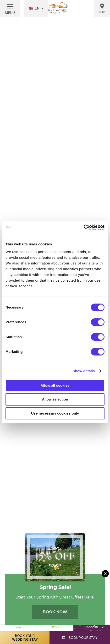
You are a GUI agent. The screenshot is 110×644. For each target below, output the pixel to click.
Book (82, 637)
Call (18, 627)
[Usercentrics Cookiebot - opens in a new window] (84, 228)
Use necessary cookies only (55, 413)
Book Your (25, 637)
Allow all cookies (55, 385)
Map (102, 9)
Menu (10, 13)
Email (55, 627)
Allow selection (55, 399)
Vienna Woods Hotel (55, 8)
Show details (84, 371)
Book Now (55, 612)
